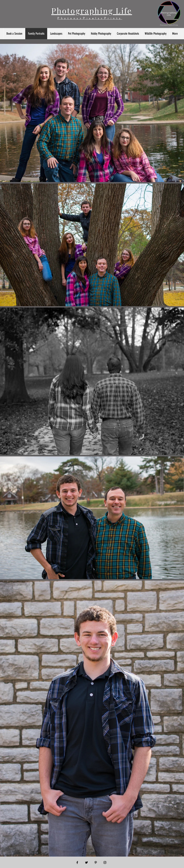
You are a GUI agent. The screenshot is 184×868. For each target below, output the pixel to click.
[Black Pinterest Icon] (96, 862)
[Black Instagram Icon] (105, 862)
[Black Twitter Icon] (86, 862)
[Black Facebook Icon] (77, 862)
